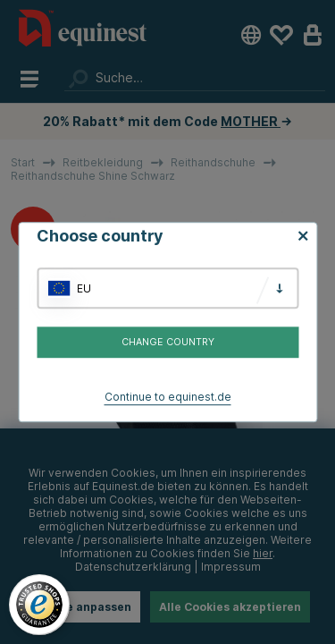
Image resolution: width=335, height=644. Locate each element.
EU (84, 288)
